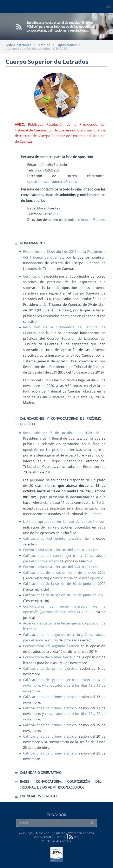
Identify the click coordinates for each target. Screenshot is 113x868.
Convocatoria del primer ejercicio (49, 657)
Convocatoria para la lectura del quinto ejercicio (60, 550)
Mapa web (43, 833)
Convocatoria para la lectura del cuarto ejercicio (60, 567)
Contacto (60, 837)
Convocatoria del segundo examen (51, 646)
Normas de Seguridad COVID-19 (66, 612)
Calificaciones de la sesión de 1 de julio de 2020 (64, 572)
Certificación (33, 276)
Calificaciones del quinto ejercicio (52, 538)
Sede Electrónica (18, 45)
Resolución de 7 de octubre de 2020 (57, 433)
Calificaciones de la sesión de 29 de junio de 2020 (64, 595)
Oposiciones (67, 45)
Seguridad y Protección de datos (73, 833)
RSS (74, 837)
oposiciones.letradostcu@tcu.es (52, 182)
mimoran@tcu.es (91, 220)
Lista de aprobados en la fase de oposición (60, 522)
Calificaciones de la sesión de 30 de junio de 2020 (64, 584)
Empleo (45, 45)
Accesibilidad (42, 837)
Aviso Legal (26, 833)
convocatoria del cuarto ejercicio (78, 578)
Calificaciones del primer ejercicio (50, 668)
